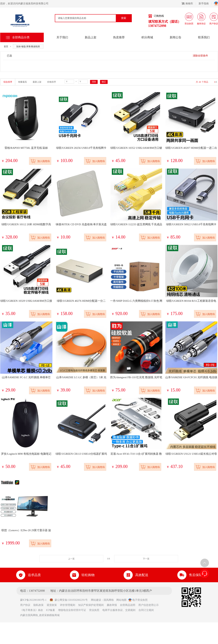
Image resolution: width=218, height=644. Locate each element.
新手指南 (205, 4)
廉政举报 (112, 605)
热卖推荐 (119, 37)
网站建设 (96, 600)
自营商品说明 (128, 605)
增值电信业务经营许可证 (72, 610)
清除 (94, 82)
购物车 (189, 4)
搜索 (124, 18)
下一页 (146, 559)
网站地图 (121, 600)
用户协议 (25, 605)
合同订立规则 (146, 610)
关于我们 (62, 37)
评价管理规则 (68, 605)
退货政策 (52, 605)
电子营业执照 (138, 600)
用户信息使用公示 (148, 605)
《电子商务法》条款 (32, 610)
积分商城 (147, 37)
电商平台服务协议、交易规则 (119, 610)
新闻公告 (176, 37)
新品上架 (91, 37)
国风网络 (109, 600)
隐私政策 (38, 605)
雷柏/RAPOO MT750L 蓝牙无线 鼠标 (26, 148)
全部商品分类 (21, 37)
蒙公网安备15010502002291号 (69, 600)
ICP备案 (51, 610)
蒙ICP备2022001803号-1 (35, 600)
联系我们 (204, 37)
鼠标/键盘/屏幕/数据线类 (28, 47)
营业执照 (94, 610)
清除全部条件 (200, 56)
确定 (104, 82)
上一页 (71, 559)
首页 (6, 47)
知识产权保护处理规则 (91, 605)
